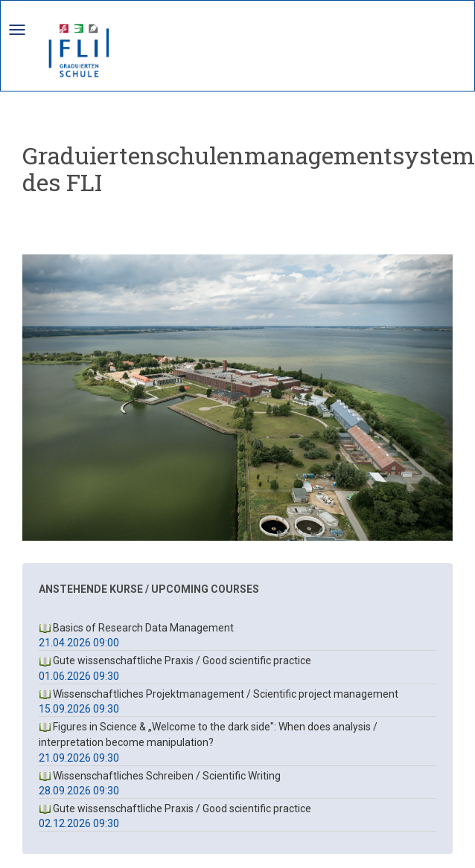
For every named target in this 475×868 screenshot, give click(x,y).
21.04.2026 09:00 (79, 643)
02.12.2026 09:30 (79, 823)
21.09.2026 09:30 (79, 758)
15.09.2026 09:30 (79, 709)
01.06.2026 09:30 (79, 676)
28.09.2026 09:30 (79, 791)
